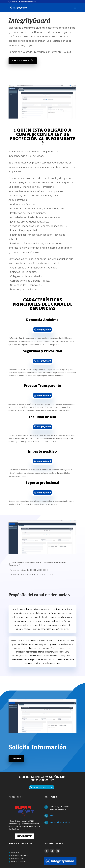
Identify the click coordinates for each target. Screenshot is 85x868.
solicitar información (43, 787)
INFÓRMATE (25, 836)
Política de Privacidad (19, 856)
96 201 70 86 (55, 815)
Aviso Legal (16, 852)
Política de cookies (18, 859)
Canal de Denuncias (19, 862)
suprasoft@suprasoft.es (60, 822)
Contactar (16, 758)
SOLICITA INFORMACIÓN (23, 61)
